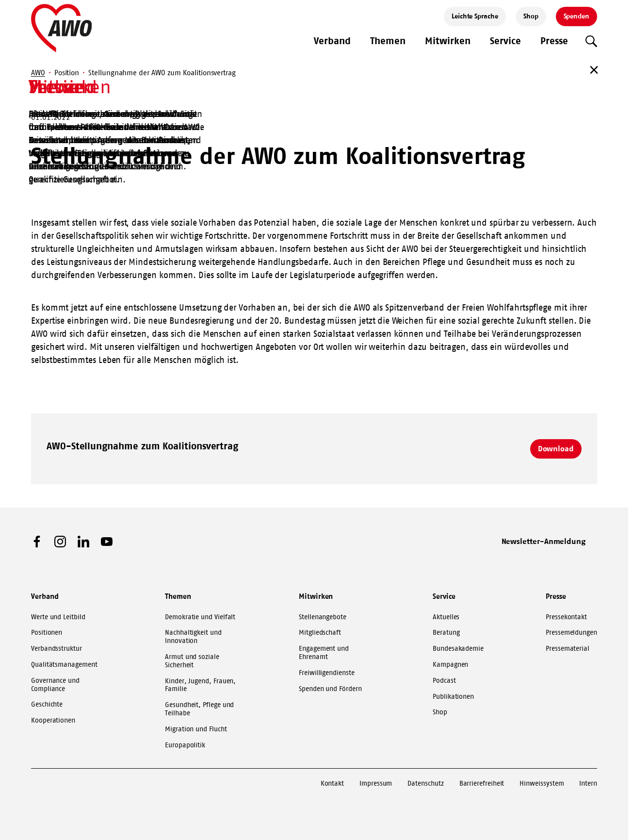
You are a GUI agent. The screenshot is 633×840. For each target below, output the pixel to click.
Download (556, 448)
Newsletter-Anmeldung (544, 541)
